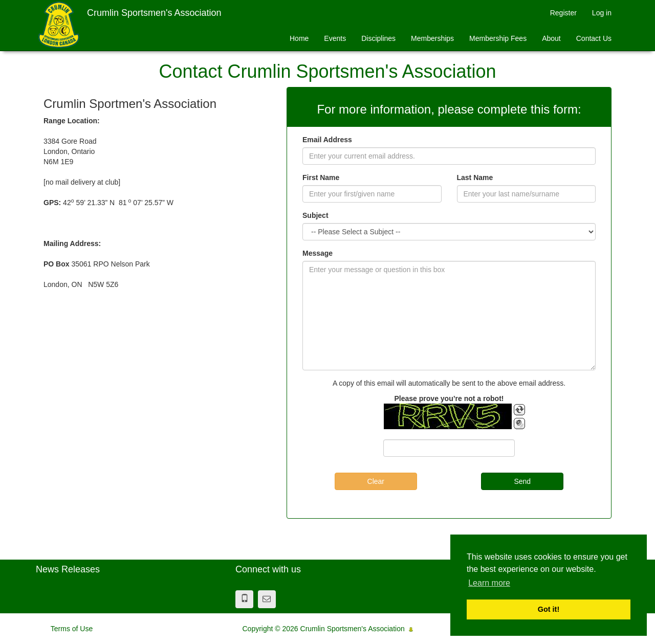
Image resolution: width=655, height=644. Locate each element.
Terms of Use (72, 629)
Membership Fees (498, 38)
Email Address (327, 140)
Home (299, 38)
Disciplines (378, 38)
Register (563, 13)
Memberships (432, 38)
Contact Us (594, 38)
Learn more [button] (489, 583)
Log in (602, 13)
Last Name (475, 177)
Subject (315, 215)
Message (318, 253)
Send (522, 481)
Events (335, 38)
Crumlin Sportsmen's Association (154, 13)
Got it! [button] (549, 609)
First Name (321, 177)
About (551, 38)
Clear (376, 481)
